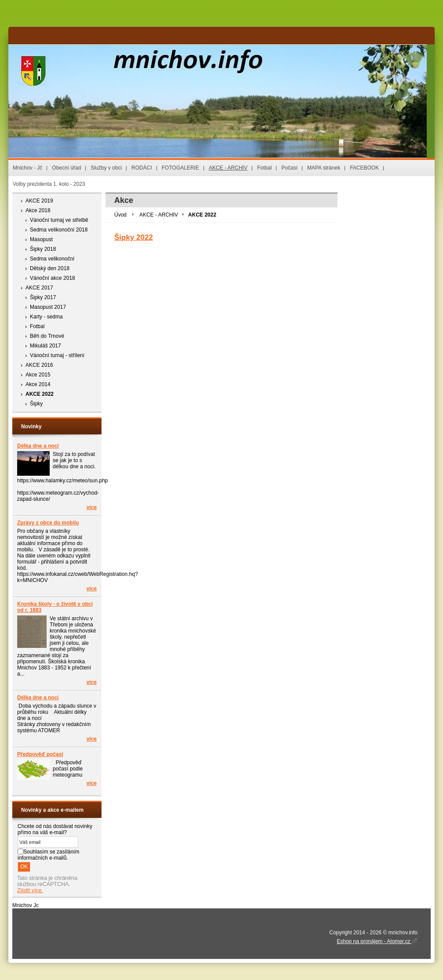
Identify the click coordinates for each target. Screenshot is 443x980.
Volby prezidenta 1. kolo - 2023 (49, 184)
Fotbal (264, 168)
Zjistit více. (30, 890)
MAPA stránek (324, 168)
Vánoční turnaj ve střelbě (59, 220)
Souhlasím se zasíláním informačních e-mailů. (48, 855)
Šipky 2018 (43, 249)
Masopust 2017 (48, 307)
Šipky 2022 (134, 237)
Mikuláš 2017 (45, 346)
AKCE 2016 (39, 365)
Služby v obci (106, 168)
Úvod (120, 215)
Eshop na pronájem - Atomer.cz (377, 941)
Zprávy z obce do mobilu (48, 523)
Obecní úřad (66, 168)
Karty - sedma (46, 317)
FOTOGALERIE (180, 168)
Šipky (36, 404)
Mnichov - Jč (27, 168)
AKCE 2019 (39, 201)
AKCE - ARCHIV (228, 168)
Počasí (289, 168)
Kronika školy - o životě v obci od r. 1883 (55, 607)
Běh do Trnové (47, 336)
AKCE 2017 (39, 288)
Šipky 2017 (43, 297)
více (92, 507)
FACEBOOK (364, 168)
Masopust (41, 239)
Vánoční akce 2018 (53, 278)
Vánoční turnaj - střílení (57, 355)
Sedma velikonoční (52, 259)
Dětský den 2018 (50, 268)
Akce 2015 (38, 375)
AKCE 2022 (40, 394)
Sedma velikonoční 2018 (59, 230)
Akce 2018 (38, 210)
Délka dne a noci (38, 446)
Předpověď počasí (40, 754)
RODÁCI (142, 168)
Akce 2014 (38, 384)
